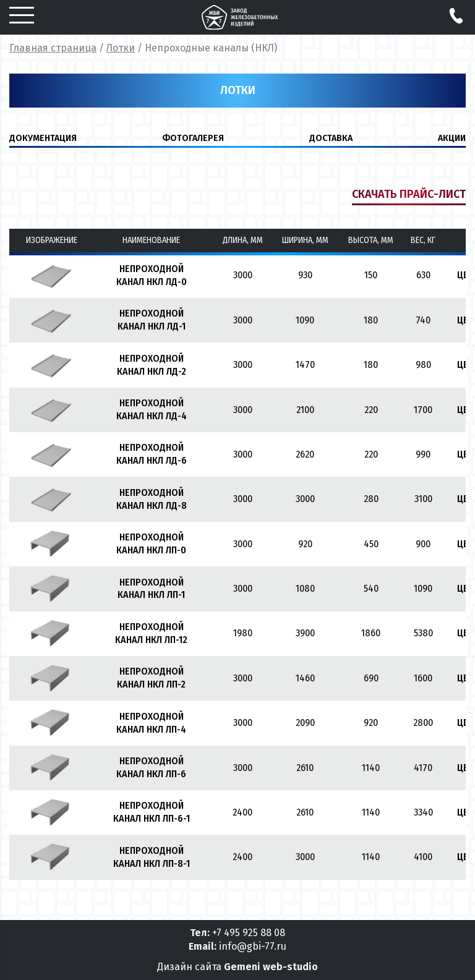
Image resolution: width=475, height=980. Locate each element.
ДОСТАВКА (331, 138)
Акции (452, 138)
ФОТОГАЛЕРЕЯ (193, 138)
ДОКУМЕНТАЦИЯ (43, 138)
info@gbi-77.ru (253, 946)
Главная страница (53, 48)
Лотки (121, 48)
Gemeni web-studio (271, 967)
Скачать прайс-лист (409, 194)
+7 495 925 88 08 (249, 933)
